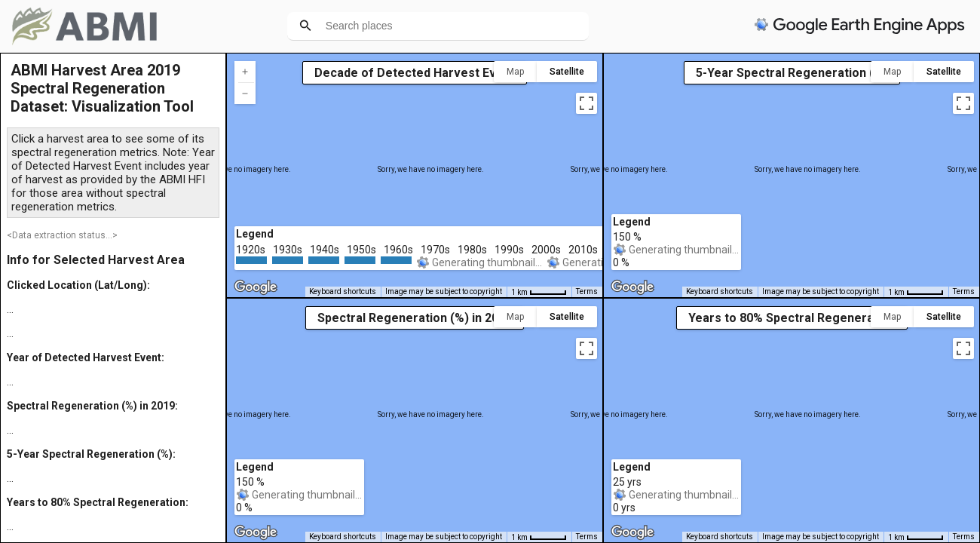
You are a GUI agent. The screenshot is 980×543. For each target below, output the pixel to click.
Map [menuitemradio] (515, 72)
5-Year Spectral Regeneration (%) (792, 73)
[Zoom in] (245, 72)
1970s (435, 250)
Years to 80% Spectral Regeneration (792, 318)
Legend (255, 234)
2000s (546, 250)
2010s (583, 250)
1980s (472, 250)
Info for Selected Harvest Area (96, 260)
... (10, 309)
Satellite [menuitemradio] (567, 72)
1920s (251, 250)
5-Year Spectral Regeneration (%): (91, 454)
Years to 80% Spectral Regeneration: (98, 502)
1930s (288, 250)
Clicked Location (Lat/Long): (78, 285)
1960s (398, 250)
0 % (244, 508)
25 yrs (627, 482)
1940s (325, 250)
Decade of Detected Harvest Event (415, 73)
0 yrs (624, 508)
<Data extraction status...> (62, 235)
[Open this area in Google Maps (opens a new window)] (256, 287)
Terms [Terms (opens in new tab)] (587, 291)
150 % (250, 482)
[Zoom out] (245, 94)
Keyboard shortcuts (343, 291)
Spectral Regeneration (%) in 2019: (92, 406)
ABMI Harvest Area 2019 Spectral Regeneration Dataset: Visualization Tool (102, 88)
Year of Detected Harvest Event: (86, 357)
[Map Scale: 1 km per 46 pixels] (539, 292)
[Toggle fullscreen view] (586, 103)
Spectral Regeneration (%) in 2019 (415, 318)
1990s (509, 250)
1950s (361, 250)
